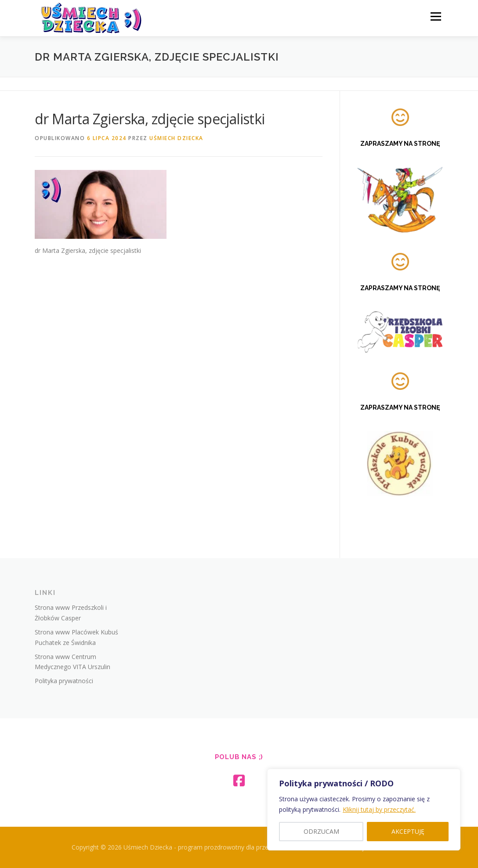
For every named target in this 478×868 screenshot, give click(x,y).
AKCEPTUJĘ (408, 831)
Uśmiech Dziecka (176, 138)
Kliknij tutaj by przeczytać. (379, 809)
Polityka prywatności (64, 681)
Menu (436, 16)
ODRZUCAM (321, 831)
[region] (364, 810)
